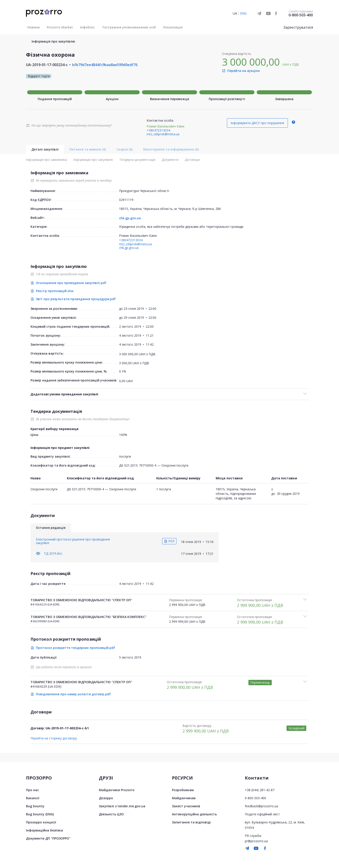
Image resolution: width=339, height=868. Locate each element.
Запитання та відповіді (191, 822)
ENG (243, 13)
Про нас (32, 790)
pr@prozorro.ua (256, 841)
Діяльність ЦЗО (111, 814)
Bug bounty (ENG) (40, 814)
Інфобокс (87, 27)
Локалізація (173, 27)
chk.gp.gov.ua (130, 218)
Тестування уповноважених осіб (129, 27)
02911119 (126, 200)
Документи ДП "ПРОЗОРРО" (48, 838)
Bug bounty (35, 806)
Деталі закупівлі (45, 149)
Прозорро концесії (41, 822)
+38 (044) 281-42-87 (260, 790)
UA (235, 13)
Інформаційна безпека (45, 830)
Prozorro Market (60, 27)
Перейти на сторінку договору (54, 738)
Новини (34, 27)
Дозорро (106, 798)
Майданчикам (184, 798)
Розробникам (183, 790)
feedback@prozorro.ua (261, 806)
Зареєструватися (298, 27)
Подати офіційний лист (262, 814)
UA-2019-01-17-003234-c (47, 65)
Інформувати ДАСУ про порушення (257, 123)
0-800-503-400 (301, 15)
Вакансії (33, 798)
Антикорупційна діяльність (194, 814)
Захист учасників (186, 806)
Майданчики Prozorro (117, 790)
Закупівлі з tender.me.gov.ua (122, 806)
